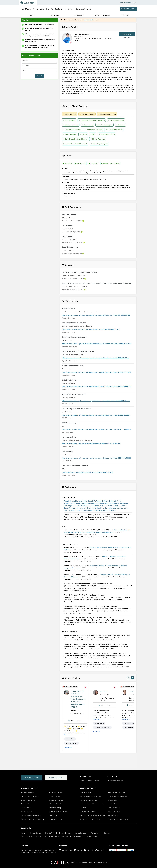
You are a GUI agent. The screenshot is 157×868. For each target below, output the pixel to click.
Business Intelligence (107, 114)
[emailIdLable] (39, 70)
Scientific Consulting (28, 800)
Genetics (83, 808)
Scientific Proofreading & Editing (91, 796)
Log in (135, 3)
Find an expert (39, 9)
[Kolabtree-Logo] (28, 3)
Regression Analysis (93, 130)
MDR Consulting (114, 808)
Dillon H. (132, 691)
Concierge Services (83, 9)
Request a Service (128, 9)
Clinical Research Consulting (31, 815)
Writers (32, 15)
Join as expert (126, 3)
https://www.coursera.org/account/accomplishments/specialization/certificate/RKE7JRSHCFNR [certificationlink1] (96, 401)
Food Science (26, 808)
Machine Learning (71, 125)
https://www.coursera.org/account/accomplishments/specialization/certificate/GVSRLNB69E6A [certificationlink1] (96, 415)
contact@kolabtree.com (116, 780)
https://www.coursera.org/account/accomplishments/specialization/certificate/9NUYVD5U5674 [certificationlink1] (96, 429)
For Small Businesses (28, 792)
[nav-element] (128, 678)
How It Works (26, 9)
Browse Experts (65, 833)
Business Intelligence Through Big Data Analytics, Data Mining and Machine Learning (97, 531)
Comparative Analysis (72, 130)
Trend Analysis (69, 134)
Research (67, 164)
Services (70, 9)
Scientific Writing (55, 796)
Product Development (111, 164)
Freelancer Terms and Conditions (57, 836)
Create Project (127, 34)
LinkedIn (100, 850)
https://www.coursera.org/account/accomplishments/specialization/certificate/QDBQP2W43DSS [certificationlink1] (96, 458)
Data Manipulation (116, 120)
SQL (93, 134)
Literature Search (55, 804)
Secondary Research (56, 800)
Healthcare (53, 815)
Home (23, 833)
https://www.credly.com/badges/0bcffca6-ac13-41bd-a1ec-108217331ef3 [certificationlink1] (87, 472)
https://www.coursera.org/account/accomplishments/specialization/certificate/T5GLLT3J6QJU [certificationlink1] (96, 358)
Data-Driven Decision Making (75, 139)
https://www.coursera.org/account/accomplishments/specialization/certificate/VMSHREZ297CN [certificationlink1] (96, 372)
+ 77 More (97, 732)
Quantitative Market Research (75, 144)
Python (83, 134)
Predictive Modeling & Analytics (92, 120)
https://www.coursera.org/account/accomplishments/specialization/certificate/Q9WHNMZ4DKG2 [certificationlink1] (97, 344)
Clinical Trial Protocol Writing (118, 796)
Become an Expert (56, 778)
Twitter (78, 850)
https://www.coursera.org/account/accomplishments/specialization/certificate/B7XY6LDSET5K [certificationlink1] (96, 315)
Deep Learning (69, 114)
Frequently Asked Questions (89, 780)
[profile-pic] (67, 692)
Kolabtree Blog (66, 850)
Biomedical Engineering (116, 792)
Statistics (120, 125)
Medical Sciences (114, 812)
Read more (68, 735)
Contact (39, 76)
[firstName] (39, 61)
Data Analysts (55, 15)
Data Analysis (69, 120)
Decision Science (87, 114)
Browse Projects (80, 833)
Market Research (98, 139)
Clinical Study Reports (87, 812)
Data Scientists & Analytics (30, 796)
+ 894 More (68, 747)
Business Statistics (107, 134)
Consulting (80, 164)
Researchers (125, 15)
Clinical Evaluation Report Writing (33, 819)
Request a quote (89, 20)
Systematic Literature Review (118, 819)
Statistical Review (27, 804)
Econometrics (128, 727)
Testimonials (95, 833)
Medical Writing (26, 812)
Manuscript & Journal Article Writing (92, 815)
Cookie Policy (92, 836)
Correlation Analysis (114, 130)
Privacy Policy (78, 836)
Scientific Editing (55, 808)
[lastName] (39, 65)
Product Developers (102, 15)
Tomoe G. (104, 691)
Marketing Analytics (99, 144)
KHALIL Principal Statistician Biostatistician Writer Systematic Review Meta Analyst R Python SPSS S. (78, 699)
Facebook (89, 850)
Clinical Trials (70, 739)
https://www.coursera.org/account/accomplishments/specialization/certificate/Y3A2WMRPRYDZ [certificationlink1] (96, 387)
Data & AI (93, 164)
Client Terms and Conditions (31, 836)
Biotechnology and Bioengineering (92, 804)
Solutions (59, 9)
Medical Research (55, 819)
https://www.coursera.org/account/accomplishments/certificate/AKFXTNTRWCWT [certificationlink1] (91, 444)
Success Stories (35, 833)
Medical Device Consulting (59, 812)
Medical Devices (85, 792)
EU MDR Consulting (56, 792)
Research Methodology (102, 727)
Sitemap (107, 833)
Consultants (79, 15)
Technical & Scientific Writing (90, 819)
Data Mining (87, 125)
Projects (50, 9)
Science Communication (88, 800)
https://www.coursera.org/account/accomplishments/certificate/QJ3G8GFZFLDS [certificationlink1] (91, 329)
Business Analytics (104, 125)
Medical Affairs (113, 804)
